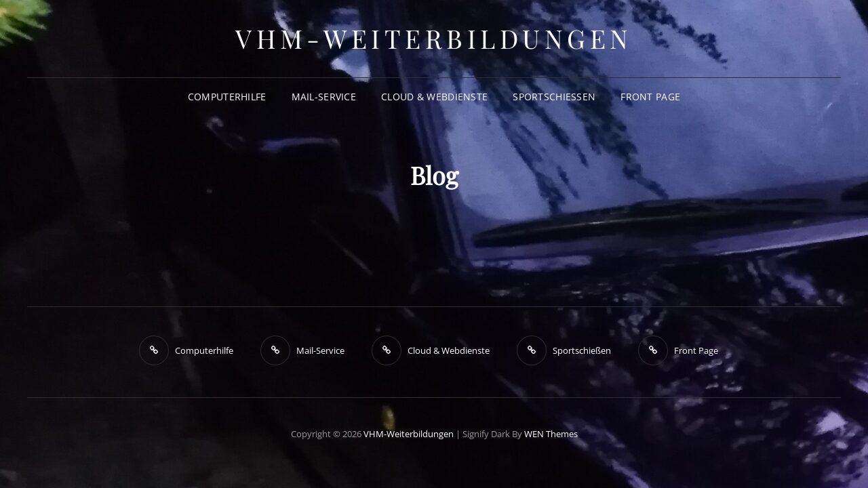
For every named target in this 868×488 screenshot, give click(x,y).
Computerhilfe (227, 97)
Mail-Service (324, 97)
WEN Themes (551, 434)
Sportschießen (554, 97)
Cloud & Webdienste (434, 97)
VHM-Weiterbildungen (434, 38)
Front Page (650, 97)
